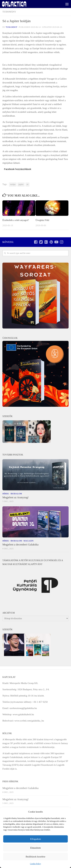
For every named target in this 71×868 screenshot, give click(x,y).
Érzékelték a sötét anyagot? (16, 220)
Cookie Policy (35, 864)
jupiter (21, 184)
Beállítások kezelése (35, 857)
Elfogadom (35, 839)
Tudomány (9, 12)
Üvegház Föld (42, 220)
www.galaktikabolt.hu (23, 714)
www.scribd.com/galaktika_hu (29, 721)
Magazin (28, 541)
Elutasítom (35, 848)
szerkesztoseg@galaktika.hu (23, 708)
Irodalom (16, 494)
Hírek (6, 494)
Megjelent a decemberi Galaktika (20, 545)
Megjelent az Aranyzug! (16, 497)
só (27, 184)
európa (13, 184)
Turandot (12, 27)
